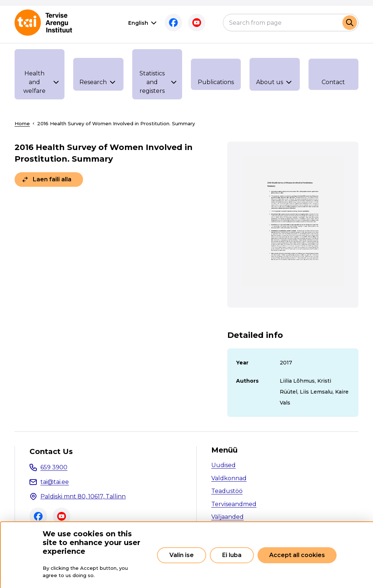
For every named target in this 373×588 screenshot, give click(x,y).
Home (22, 123)
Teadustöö (227, 491)
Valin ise (182, 555)
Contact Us (51, 451)
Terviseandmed (234, 504)
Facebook (173, 23)
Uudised (223, 465)
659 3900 (54, 467)
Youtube (197, 23)
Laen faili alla (52, 179)
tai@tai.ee (55, 482)
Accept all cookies (297, 555)
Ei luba (232, 555)
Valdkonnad (229, 478)
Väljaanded (227, 517)
